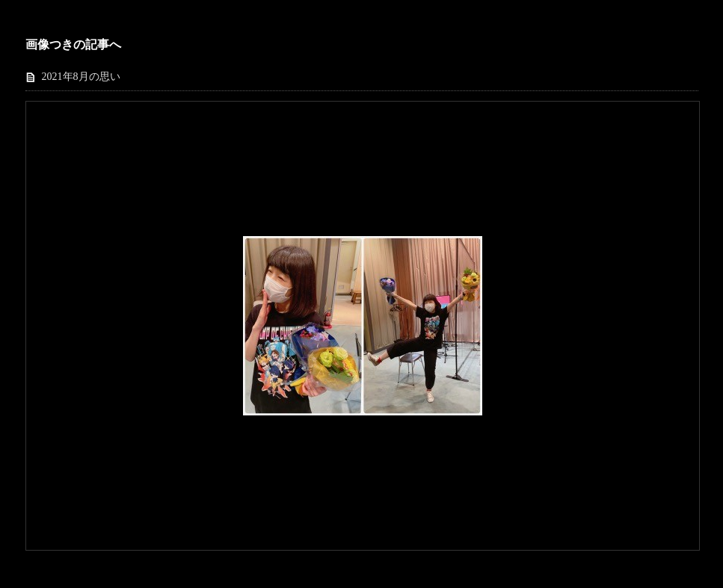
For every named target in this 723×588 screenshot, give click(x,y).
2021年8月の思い (81, 77)
